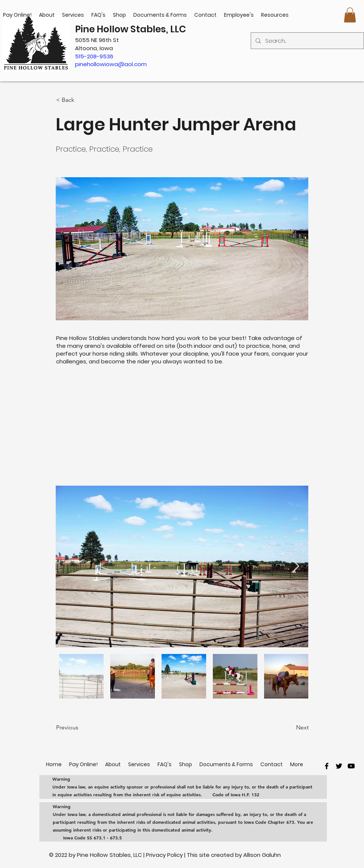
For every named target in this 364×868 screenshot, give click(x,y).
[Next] (290, 728)
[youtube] (351, 766)
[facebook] (327, 766)
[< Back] (81, 100)
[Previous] (81, 728)
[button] (350, 15)
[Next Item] (295, 566)
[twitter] (339, 766)
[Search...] (307, 41)
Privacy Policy (165, 855)
